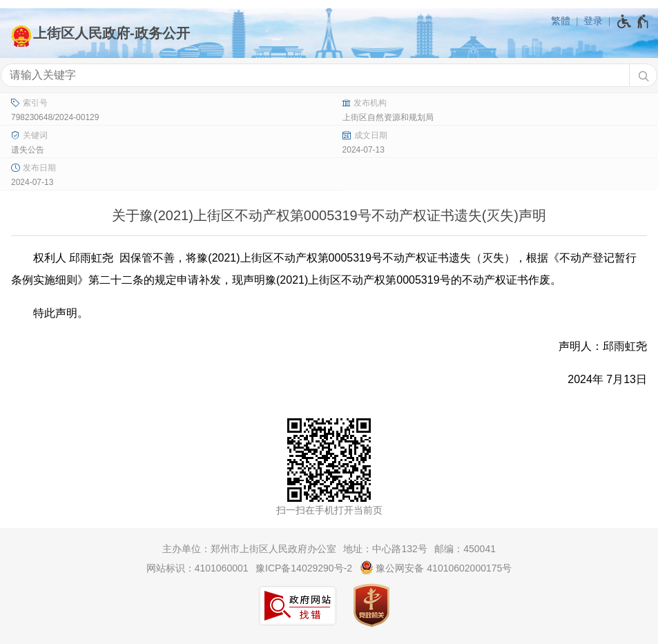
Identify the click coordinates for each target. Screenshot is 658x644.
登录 (593, 21)
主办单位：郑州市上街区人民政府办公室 (249, 549)
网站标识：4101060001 (197, 568)
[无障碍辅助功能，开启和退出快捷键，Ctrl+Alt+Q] (633, 21)
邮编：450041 (465, 549)
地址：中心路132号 (385, 549)
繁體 (561, 21)
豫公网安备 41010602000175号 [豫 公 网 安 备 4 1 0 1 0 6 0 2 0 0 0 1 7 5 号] (436, 567)
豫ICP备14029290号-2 (304, 568)
